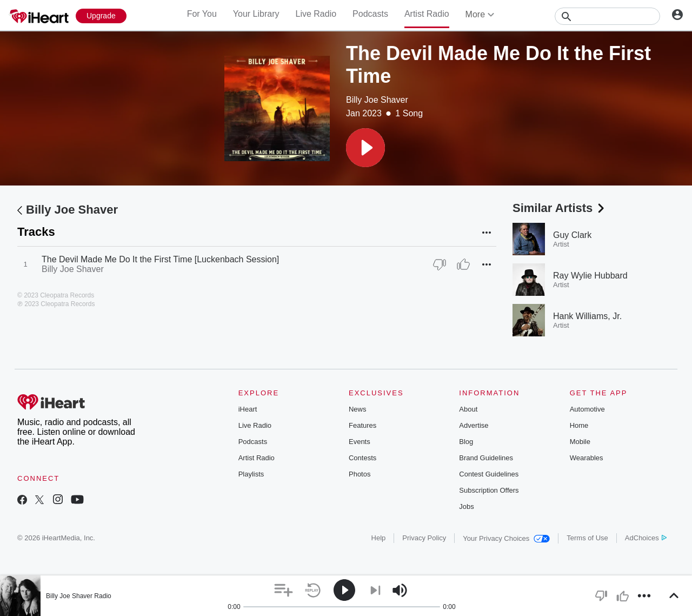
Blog (466, 442)
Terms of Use (587, 538)
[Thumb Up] (463, 264)
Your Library (256, 14)
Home (579, 425)
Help (379, 538)
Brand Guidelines (486, 458)
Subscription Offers (489, 490)
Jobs (466, 506)
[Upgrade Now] (101, 16)
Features (362, 425)
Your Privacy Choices (506, 538)
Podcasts (370, 14)
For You (202, 14)
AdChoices (646, 538)
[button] (365, 148)
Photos (360, 474)
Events (360, 442)
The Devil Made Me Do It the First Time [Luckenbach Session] (160, 259)
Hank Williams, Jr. (587, 316)
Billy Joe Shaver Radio (79, 596)
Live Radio (316, 14)
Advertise (474, 425)
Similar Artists (560, 208)
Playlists (251, 474)
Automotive (587, 409)
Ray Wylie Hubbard (590, 276)
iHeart (248, 409)
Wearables (587, 458)
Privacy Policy (424, 538)
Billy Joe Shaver (377, 100)
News (358, 409)
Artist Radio (427, 14)
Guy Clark (572, 235)
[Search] (607, 16)
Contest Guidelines (489, 474)
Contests (362, 458)
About (468, 409)
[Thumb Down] (440, 264)
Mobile (580, 442)
